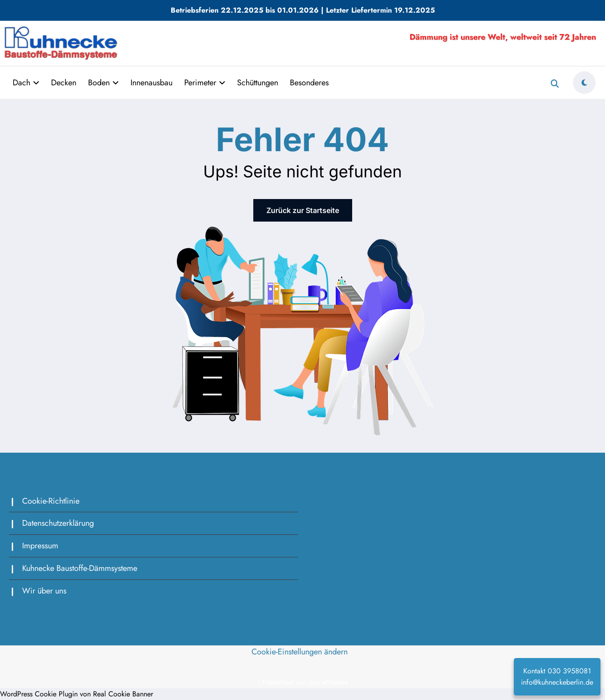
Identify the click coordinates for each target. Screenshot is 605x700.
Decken (64, 83)
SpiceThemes (328, 682)
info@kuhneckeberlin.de (557, 682)
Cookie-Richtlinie (51, 501)
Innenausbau (151, 83)
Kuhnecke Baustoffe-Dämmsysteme (80, 568)
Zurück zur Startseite (303, 210)
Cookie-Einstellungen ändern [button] (300, 652)
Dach (26, 83)
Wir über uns (44, 591)
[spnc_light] (584, 83)
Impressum (40, 546)
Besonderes (309, 83)
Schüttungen (258, 83)
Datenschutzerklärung (58, 523)
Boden (103, 83)
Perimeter (205, 83)
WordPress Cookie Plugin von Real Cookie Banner (77, 694)
